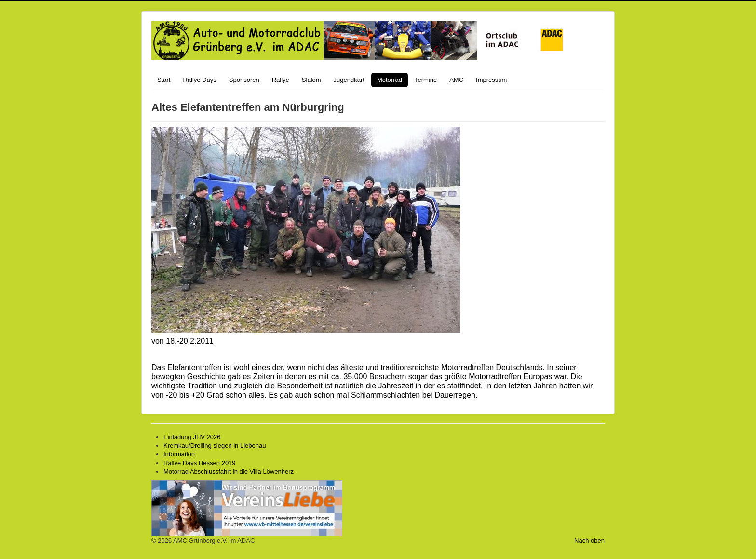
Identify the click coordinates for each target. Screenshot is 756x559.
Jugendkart (349, 80)
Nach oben (589, 540)
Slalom (311, 80)
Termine (426, 80)
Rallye (281, 80)
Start (164, 80)
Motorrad (390, 80)
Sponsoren (244, 80)
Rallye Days (199, 80)
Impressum (491, 80)
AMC (456, 80)
